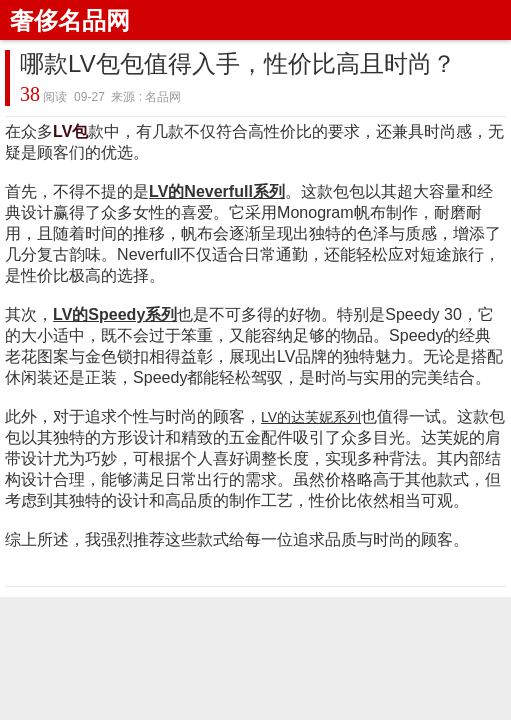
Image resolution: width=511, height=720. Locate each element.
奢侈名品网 (70, 20)
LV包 (70, 131)
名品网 (163, 97)
